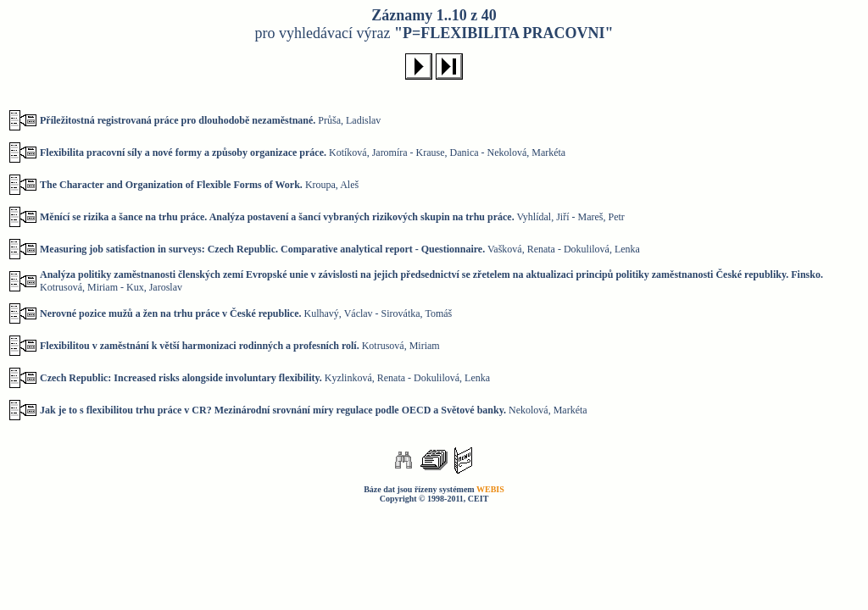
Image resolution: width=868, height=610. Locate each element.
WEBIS (490, 489)
